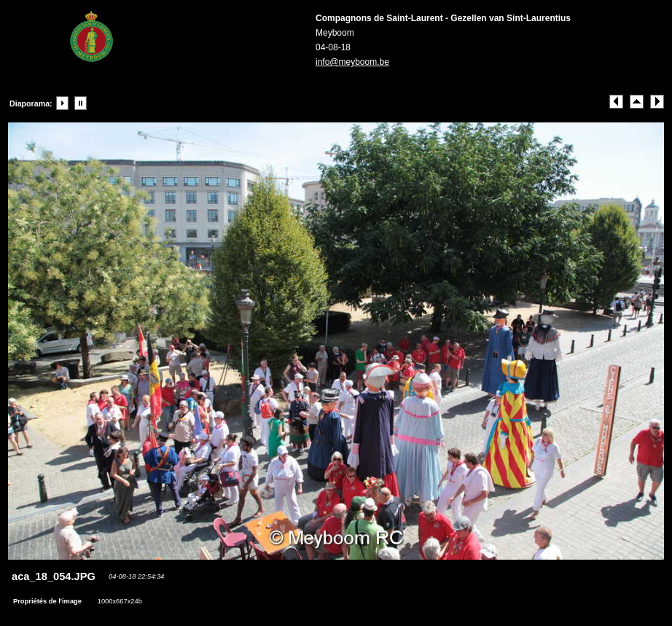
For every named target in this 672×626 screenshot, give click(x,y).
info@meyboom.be (352, 62)
